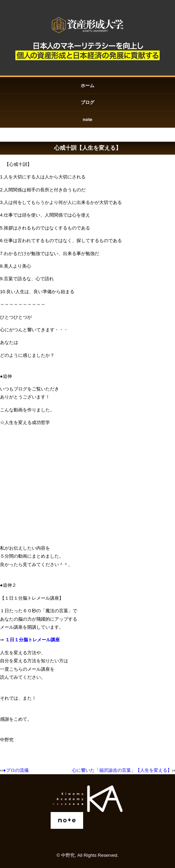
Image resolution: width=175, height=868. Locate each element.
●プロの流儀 (16, 770)
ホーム (87, 86)
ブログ (87, 102)
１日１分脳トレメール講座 (32, 640)
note (87, 119)
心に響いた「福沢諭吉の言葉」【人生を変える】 (122, 770)
